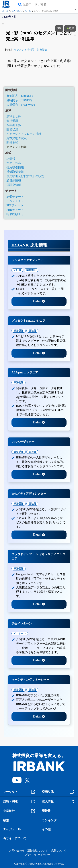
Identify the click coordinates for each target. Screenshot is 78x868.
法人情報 (58, 801)
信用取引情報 (15, 167)
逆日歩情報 (14, 181)
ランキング (49, 820)
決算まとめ (14, 116)
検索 (6, 820)
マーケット (19, 792)
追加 (70, 28)
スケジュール (12, 829)
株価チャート (15, 197)
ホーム (5, 11)
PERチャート (15, 205)
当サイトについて (15, 838)
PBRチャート (15, 210)
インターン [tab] (20, 633)
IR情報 (11, 159)
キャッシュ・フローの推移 (24, 134)
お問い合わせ (17, 851)
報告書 (46, 811)
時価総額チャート (18, 214)
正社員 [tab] (17, 270)
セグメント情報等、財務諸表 (31, 50)
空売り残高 (14, 163)
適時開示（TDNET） (20, 100)
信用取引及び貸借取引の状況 (25, 176)
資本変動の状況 (17, 138)
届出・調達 (19, 801)
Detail (39, 301)
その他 (46, 829)
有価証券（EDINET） (20, 96)
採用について (58, 851)
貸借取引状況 (15, 172)
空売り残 (58, 792)
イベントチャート (18, 201)
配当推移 (12, 143)
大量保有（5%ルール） (21, 105)
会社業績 (12, 121)
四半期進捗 (14, 125)
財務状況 (12, 129)
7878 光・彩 (9, 17)
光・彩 (28, 11)
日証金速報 (14, 185)
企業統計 (19, 811)
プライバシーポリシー (38, 855)
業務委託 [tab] (31, 270)
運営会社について (38, 851)
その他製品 (16, 11)
